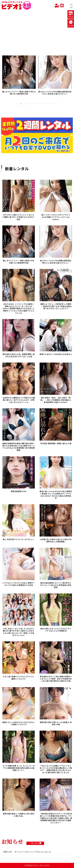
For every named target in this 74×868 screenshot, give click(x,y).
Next (72, 135)
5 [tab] (32, 104)
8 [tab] (42, 104)
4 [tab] (28, 104)
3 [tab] (24, 104)
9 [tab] (46, 104)
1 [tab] (17, 104)
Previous (2, 135)
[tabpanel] (19, 76)
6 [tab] (35, 104)
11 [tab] (53, 104)
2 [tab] (21, 104)
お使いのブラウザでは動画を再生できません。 (37, 29)
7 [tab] (39, 104)
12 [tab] (57, 104)
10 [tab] (50, 104)
